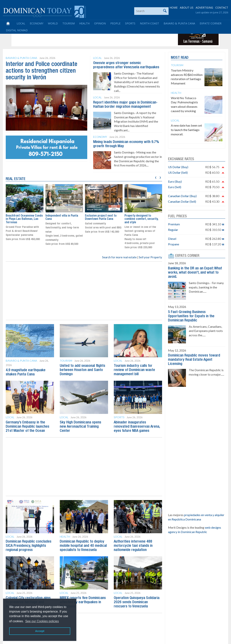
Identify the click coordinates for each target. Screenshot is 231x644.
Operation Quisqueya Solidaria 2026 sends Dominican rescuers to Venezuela (137, 602)
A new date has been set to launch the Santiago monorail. (186, 130)
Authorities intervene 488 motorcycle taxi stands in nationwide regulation (133, 546)
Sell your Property (150, 257)
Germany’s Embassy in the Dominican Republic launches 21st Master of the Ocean (27, 427)
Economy (37, 23)
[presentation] (156, 177)
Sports (130, 23)
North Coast (149, 23)
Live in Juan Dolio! (17, 216)
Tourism (69, 23)
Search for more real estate (119, 257)
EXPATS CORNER (187, 256)
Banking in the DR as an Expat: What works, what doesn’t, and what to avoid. (195, 273)
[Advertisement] (82, 37)
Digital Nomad (17, 30)
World (53, 23)
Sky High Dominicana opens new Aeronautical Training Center (80, 427)
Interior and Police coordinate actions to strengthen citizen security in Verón (42, 71)
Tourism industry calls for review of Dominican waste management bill (134, 370)
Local (21, 23)
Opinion (100, 23)
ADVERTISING (204, 8)
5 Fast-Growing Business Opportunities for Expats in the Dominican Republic (191, 316)
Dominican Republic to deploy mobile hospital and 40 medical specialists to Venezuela (83, 546)
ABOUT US (187, 8)
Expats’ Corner (211, 23)
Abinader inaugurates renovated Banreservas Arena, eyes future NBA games (137, 427)
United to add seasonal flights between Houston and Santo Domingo (82, 370)
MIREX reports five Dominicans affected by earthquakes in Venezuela (83, 602)
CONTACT (222, 8)
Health (84, 23)
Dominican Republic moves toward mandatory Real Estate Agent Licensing (194, 360)
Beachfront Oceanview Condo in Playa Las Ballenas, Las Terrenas (64, 219)
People (115, 23)
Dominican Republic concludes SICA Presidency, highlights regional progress (29, 546)
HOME (174, 8)
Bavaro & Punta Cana (179, 23)
